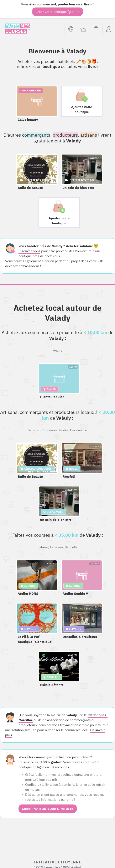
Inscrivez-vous (29, 251)
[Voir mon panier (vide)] (96, 29)
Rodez (64, 430)
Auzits (58, 350)
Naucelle (71, 547)
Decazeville (79, 430)
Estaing (43, 547)
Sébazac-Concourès (43, 430)
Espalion (56, 547)
